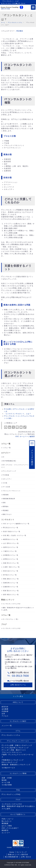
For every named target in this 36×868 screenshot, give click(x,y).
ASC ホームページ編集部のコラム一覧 (16, 524)
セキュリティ (7, 479)
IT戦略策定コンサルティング (13, 760)
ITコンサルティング (9, 471)
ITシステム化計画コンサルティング (15, 748)
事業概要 (5, 823)
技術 (4, 503)
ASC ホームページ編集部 (25, 436)
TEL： (18, 676)
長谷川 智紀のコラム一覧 (12, 531)
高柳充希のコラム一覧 (11, 583)
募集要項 (5, 830)
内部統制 (6, 495)
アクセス (5, 716)
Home (12, 852)
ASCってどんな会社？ (10, 828)
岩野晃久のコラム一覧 (11, 559)
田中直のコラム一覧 (10, 575)
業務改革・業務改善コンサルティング (16, 765)
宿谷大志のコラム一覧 (11, 571)
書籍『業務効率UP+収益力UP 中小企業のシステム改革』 (18, 807)
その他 (5, 483)
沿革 (3, 714)
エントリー (6, 833)
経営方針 (5, 707)
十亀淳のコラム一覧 (10, 551)
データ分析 (6, 487)
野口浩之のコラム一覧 (11, 528)
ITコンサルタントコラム (11, 735)
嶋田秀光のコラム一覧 (11, 539)
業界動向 (6, 506)
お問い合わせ (21, 3)
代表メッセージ (8, 819)
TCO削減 (6, 475)
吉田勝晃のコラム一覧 (11, 555)
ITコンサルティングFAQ (11, 794)
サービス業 (6, 782)
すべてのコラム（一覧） (11, 619)
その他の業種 (7, 785)
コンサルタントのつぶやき (12, 604)
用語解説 (20, 31)
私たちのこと (7, 821)
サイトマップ (22, 852)
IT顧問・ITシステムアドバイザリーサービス (18, 756)
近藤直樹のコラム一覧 (11, 587)
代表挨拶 (5, 711)
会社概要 (5, 709)
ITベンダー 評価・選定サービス (14, 750)
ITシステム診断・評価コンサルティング (17, 745)
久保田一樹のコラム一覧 (11, 567)
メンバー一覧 (7, 726)
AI (3, 457)
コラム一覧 (7, 448)
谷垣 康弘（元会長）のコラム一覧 (15, 535)
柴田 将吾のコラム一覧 (11, 595)
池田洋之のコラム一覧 (11, 547)
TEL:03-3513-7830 (8, 3)
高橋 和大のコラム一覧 (11, 563)
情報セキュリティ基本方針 (18, 854)
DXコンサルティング (10, 762)
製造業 (4, 780)
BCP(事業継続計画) (9, 461)
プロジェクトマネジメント (12, 491)
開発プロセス (7, 514)
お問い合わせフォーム (18, 685)
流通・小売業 (7, 778)
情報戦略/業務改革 (9, 499)
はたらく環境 (7, 826)
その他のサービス (8, 768)
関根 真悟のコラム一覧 (11, 579)
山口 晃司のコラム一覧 (11, 543)
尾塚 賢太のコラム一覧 (11, 591)
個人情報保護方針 (12, 857)
